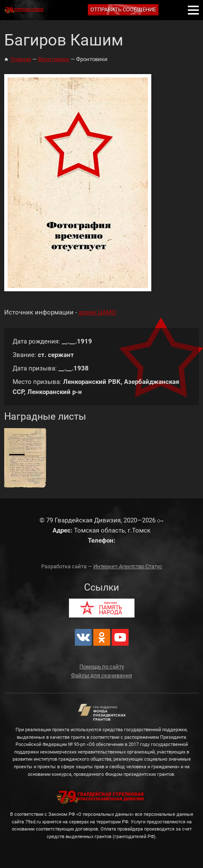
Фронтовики (54, 59)
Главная (21, 59)
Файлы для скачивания (101, 675)
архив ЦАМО (97, 312)
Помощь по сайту (102, 667)
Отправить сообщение (123, 9)
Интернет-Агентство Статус (128, 566)
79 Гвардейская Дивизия (25, 10)
